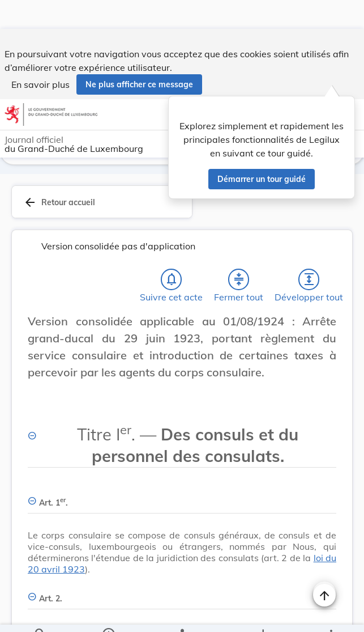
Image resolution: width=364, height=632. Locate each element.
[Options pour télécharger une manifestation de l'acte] (263, 614)
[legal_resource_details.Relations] (182, 614)
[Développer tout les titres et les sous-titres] (309, 251)
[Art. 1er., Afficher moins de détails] (182, 467)
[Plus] (331, 614)
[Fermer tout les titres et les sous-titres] (239, 251)
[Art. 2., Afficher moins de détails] (182, 563)
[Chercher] (40, 614)
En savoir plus (40, 56)
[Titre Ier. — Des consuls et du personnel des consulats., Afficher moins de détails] (182, 410)
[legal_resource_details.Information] (108, 614)
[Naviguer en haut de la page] (324, 566)
